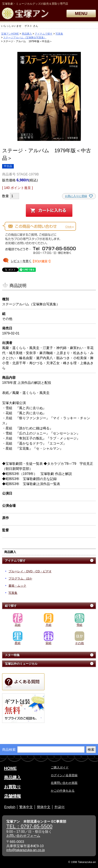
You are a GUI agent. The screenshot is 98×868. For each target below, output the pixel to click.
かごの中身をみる (63, 791)
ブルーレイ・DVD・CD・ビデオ (30, 571)
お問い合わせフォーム (23, 836)
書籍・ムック (17, 586)
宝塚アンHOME (10, 34)
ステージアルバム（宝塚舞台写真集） (25, 38)
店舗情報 (12, 796)
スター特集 (12, 655)
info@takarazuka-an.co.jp (26, 850)
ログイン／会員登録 (64, 775)
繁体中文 (26, 807)
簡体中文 (44, 807)
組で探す (11, 606)
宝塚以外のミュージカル (21, 664)
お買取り (12, 787)
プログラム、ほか (20, 578)
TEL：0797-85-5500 (29, 826)
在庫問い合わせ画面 (64, 783)
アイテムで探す (44, 34)
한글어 (59, 807)
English (10, 807)
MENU (81, 13)
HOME (10, 768)
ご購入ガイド (60, 767)
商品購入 (27, 34)
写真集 (59, 34)
